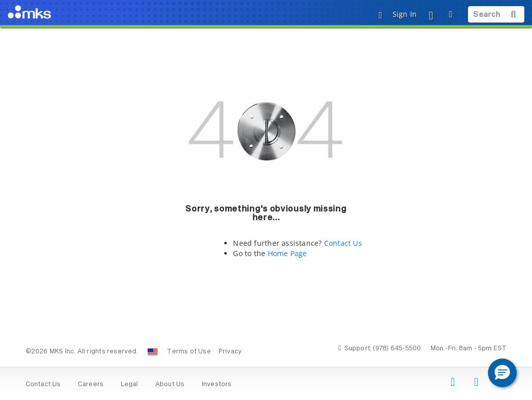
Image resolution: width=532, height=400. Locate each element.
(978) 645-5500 (397, 349)
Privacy (230, 352)
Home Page (288, 253)
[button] (502, 373)
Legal (130, 385)
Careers (91, 385)
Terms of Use (189, 352)
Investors (217, 385)
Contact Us (343, 243)
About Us (170, 385)
